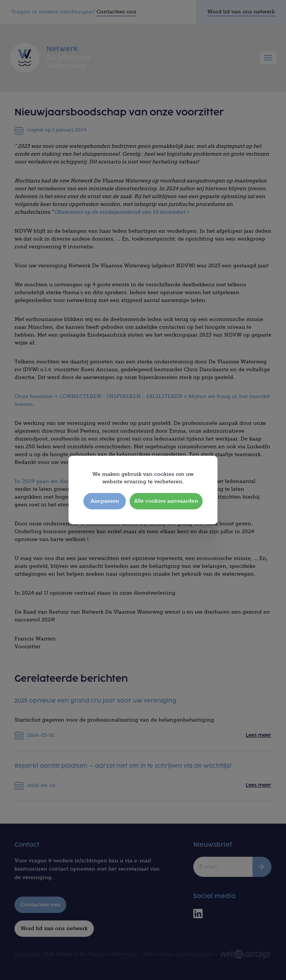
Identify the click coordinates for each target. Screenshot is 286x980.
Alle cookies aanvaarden (166, 501)
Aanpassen (105, 501)
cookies (164, 474)
